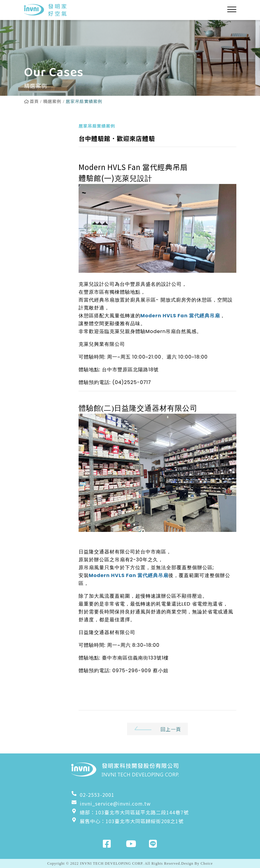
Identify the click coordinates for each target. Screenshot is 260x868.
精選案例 (52, 101)
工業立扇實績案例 (46, 232)
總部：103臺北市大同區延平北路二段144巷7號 (130, 812)
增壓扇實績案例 (46, 297)
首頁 (31, 101)
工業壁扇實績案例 (46, 255)
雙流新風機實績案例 (46, 194)
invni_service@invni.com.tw (111, 803)
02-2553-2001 (93, 795)
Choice (207, 863)
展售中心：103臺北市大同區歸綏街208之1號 (127, 821)
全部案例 (39, 130)
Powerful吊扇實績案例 (46, 172)
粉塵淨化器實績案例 (46, 278)
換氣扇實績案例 (46, 213)
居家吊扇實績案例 (46, 149)
